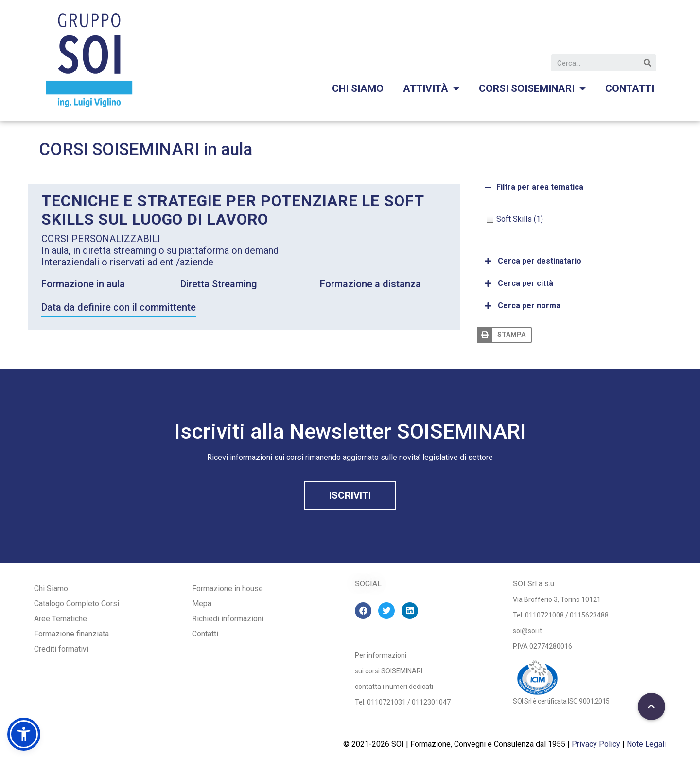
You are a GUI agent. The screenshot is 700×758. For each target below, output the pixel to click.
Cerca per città (525, 283)
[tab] (569, 187)
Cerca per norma (529, 306)
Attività (431, 89)
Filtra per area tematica (540, 187)
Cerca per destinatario (540, 261)
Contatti (630, 88)
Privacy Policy (596, 744)
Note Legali (646, 744)
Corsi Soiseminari (532, 89)
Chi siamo (358, 88)
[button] (350, 495)
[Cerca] (647, 63)
